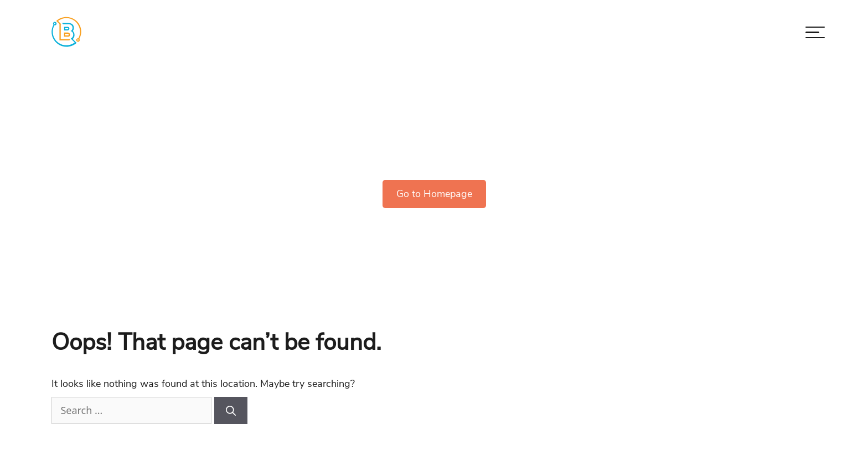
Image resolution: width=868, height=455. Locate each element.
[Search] (231, 410)
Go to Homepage (434, 194)
